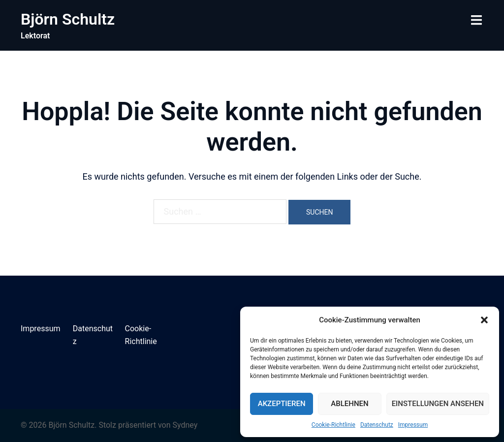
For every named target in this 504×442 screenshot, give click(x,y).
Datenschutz (377, 425)
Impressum (413, 425)
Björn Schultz (68, 19)
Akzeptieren (282, 404)
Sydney (185, 425)
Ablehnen (349, 404)
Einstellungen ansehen (438, 404)
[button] (484, 320)
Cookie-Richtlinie (333, 425)
